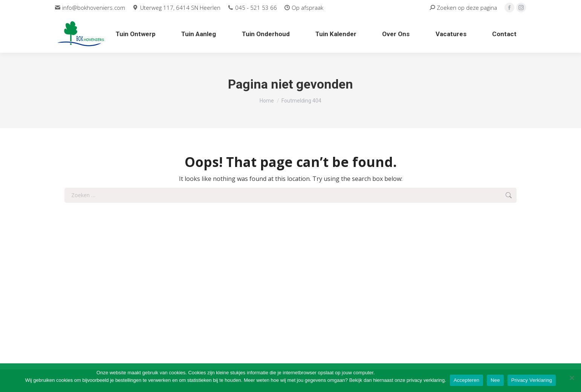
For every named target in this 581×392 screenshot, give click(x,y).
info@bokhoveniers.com (90, 8)
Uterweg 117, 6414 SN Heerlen (176, 8)
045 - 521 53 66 (252, 8)
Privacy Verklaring (532, 380)
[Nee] (572, 378)
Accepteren (466, 380)
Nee (495, 380)
